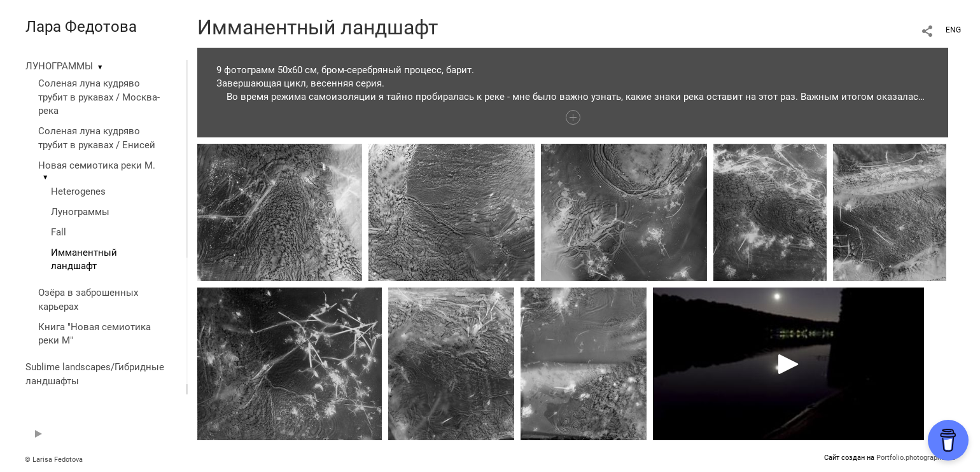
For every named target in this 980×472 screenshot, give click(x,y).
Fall (59, 232)
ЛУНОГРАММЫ (59, 66)
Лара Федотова (81, 27)
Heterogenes (78, 191)
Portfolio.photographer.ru (916, 458)
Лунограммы (80, 212)
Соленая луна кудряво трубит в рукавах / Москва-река (99, 97)
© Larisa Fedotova (54, 460)
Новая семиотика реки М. (97, 165)
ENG (953, 30)
